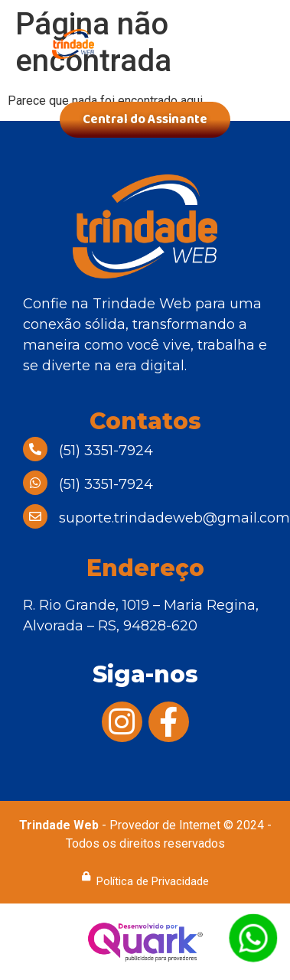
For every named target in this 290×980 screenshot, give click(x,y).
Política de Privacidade (153, 881)
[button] (240, 54)
